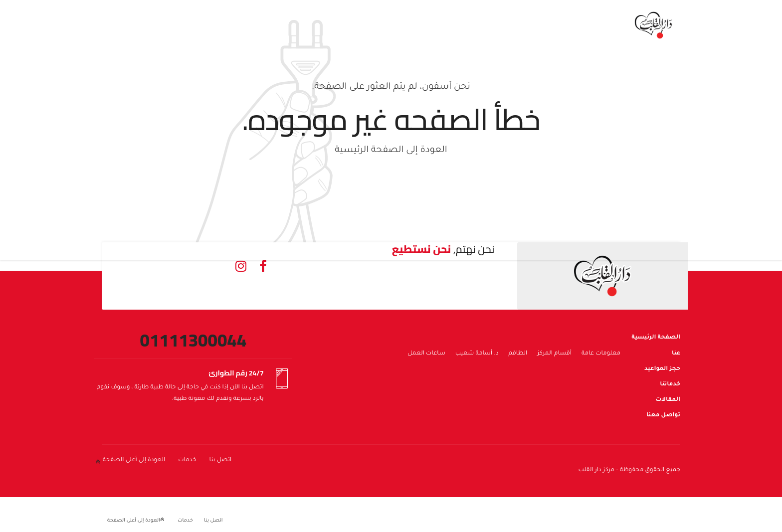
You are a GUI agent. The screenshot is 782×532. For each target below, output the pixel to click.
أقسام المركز (554, 354)
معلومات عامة (601, 354)
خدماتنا (670, 385)
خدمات (187, 460)
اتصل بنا (221, 460)
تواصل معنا (663, 416)
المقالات (668, 400)
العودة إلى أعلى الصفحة (134, 460)
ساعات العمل (426, 354)
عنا (676, 354)
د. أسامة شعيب (477, 354)
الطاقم (518, 354)
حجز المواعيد (662, 369)
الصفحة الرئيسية (656, 338)
